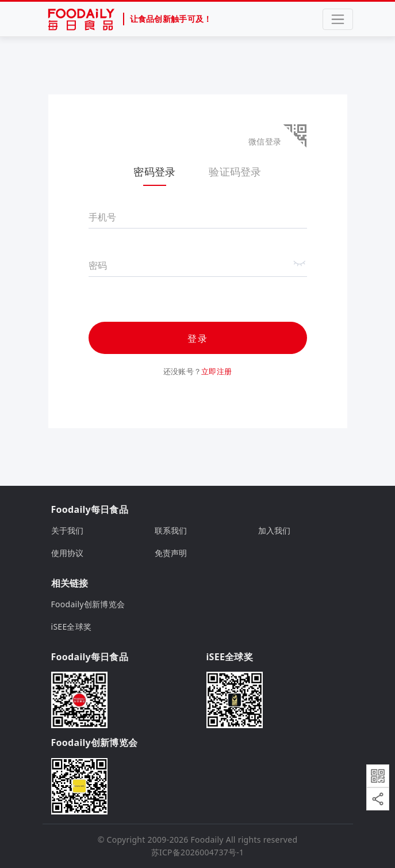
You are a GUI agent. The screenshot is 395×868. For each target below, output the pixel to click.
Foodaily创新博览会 (88, 604)
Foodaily (207, 840)
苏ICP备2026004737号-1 (198, 852)
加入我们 (275, 530)
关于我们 (68, 530)
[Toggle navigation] (338, 19)
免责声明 (171, 553)
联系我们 (171, 530)
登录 (198, 338)
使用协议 (68, 553)
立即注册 (216, 371)
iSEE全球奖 (72, 627)
